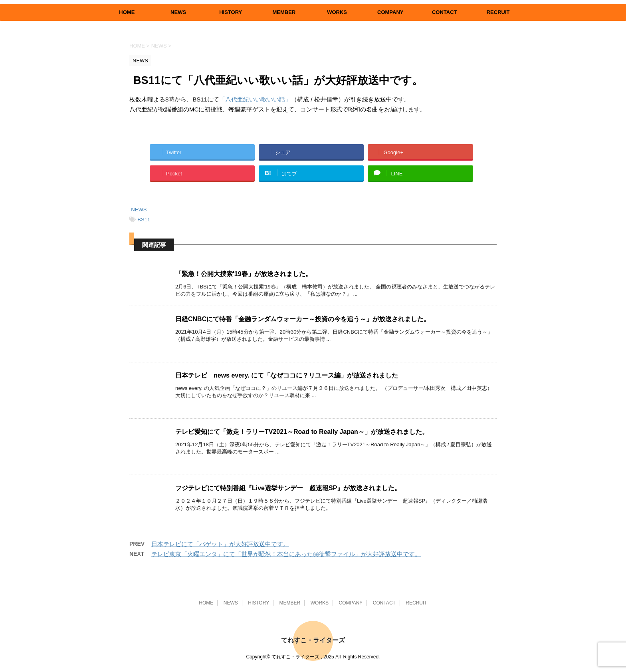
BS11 (144, 220)
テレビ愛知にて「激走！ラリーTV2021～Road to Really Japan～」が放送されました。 (302, 432)
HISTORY (231, 12)
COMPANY (390, 12)
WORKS (337, 12)
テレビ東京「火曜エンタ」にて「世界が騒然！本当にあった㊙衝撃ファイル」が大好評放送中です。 (286, 554)
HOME (127, 12)
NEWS (178, 12)
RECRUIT (498, 12)
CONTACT (445, 12)
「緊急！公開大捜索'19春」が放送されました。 (244, 274)
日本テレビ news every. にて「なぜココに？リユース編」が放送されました (287, 375)
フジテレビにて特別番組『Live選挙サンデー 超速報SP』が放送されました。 (288, 488)
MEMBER (284, 12)
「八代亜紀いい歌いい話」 (255, 99)
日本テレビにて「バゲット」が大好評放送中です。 (220, 544)
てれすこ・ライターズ (313, 640)
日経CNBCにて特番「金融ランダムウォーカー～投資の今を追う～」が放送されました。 (303, 319)
